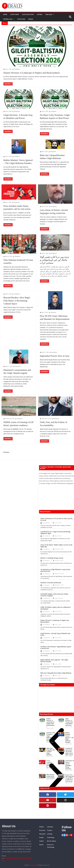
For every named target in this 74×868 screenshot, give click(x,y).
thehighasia (17, 69)
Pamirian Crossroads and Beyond (51, 583)
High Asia (49, 14)
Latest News (15, 14)
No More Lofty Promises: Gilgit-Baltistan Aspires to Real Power (51, 737)
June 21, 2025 (58, 523)
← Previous (5, 452)
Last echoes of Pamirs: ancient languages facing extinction (70, 765)
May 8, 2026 (58, 675)
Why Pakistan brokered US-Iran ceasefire (51, 776)
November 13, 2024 (59, 574)
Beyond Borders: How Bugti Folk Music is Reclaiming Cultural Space (17, 301)
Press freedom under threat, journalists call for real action (51, 764)
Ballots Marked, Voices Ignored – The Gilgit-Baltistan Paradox (69, 738)
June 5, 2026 (58, 664)
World (31, 19)
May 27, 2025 (58, 536)
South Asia (21, 19)
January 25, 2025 (59, 561)
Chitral (40, 14)
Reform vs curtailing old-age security (52, 558)
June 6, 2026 (58, 638)
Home (5, 14)
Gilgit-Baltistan (28, 14)
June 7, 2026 (58, 625)
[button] (53, 14)
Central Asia (8, 19)
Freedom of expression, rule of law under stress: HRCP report (69, 752)
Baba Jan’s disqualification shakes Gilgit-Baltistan (56, 673)
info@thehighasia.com (11, 858)
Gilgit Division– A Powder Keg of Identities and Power (69, 722)
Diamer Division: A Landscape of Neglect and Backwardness (32, 73)
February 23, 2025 (59, 549)
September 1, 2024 (59, 585)
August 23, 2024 (59, 598)
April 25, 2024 (58, 611)
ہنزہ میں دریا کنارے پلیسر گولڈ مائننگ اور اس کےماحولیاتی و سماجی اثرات (54, 260)
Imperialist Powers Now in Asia (55, 356)
